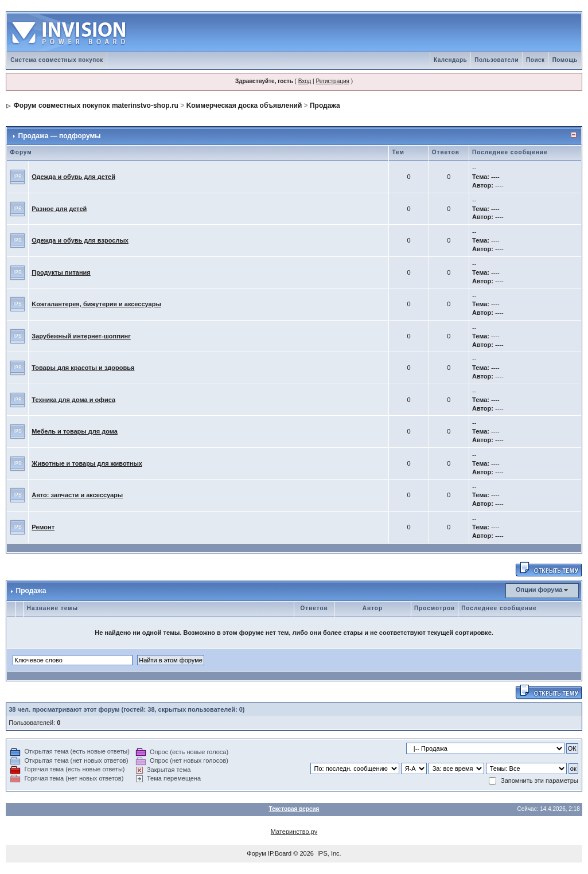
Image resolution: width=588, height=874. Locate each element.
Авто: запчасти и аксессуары (77, 495)
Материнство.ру (294, 832)
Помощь (565, 60)
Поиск (536, 60)
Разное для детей (59, 209)
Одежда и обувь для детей (73, 177)
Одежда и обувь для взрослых (80, 240)
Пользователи (497, 60)
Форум (256, 853)
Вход (305, 81)
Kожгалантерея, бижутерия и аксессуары (96, 304)
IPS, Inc (328, 853)
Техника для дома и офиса (73, 400)
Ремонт (43, 527)
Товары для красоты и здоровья (83, 368)
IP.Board (280, 853)
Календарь (450, 60)
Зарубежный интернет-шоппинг (81, 336)
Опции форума (539, 590)
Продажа (325, 106)
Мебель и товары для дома (75, 431)
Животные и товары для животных (87, 463)
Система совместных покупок (57, 60)
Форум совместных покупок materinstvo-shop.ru (96, 106)
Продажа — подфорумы (60, 136)
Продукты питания (61, 272)
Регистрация (332, 81)
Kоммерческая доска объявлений (244, 106)
